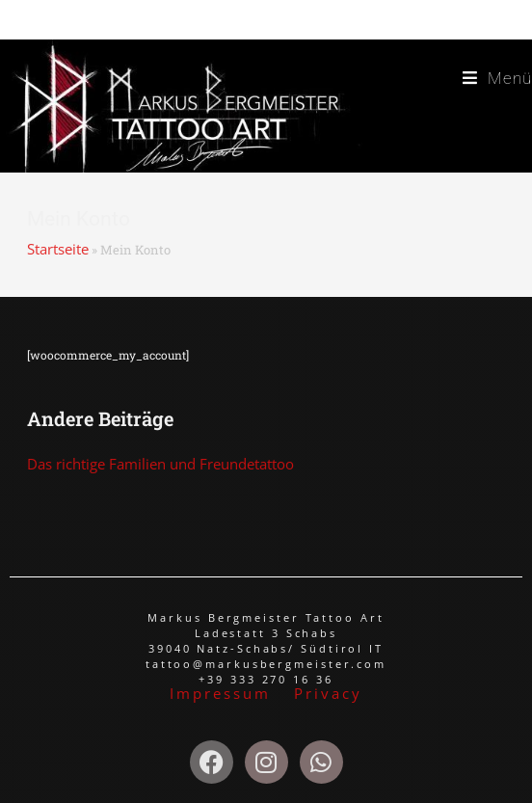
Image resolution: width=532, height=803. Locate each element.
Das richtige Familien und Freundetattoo (160, 464)
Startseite (58, 249)
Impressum (223, 693)
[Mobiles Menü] (497, 79)
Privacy (328, 693)
